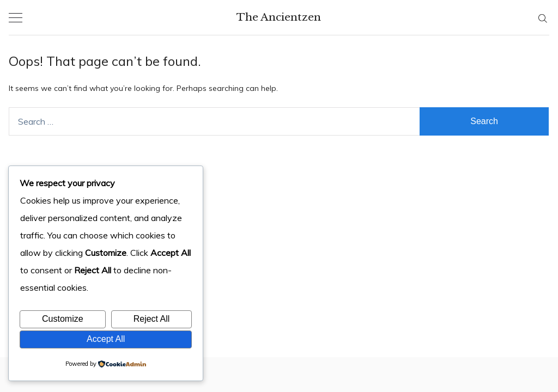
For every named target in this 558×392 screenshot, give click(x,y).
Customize (63, 319)
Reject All (152, 319)
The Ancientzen (279, 17)
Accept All (106, 339)
